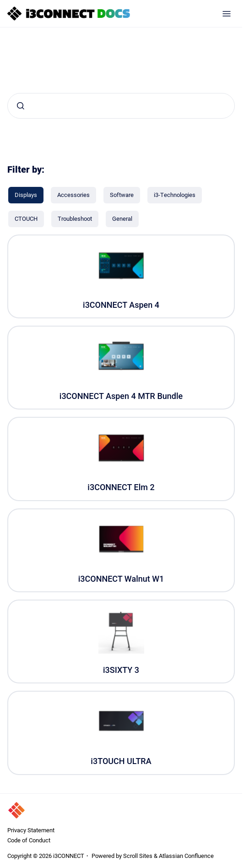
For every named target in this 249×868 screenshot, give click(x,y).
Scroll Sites (138, 856)
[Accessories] (73, 195)
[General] (122, 219)
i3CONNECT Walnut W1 (121, 579)
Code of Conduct (29, 840)
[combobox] (121, 106)
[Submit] (21, 106)
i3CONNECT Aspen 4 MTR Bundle (121, 396)
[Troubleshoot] (75, 219)
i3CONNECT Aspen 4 (121, 305)
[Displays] (26, 195)
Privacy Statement (31, 830)
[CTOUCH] (26, 219)
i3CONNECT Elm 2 (121, 487)
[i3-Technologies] (175, 195)
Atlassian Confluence (186, 856)
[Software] (122, 195)
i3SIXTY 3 (121, 670)
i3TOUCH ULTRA (121, 761)
